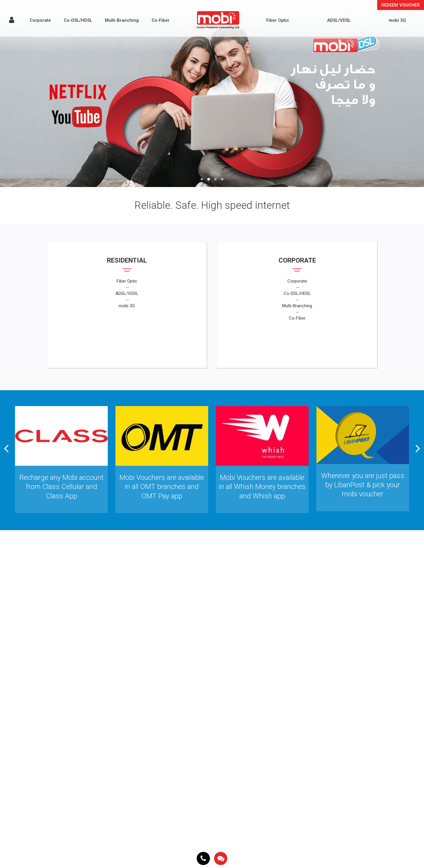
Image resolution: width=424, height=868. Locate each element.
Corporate (40, 20)
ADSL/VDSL (339, 20)
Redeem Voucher (401, 5)
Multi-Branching (122, 20)
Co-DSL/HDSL (78, 20)
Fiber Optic (278, 20)
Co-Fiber (161, 20)
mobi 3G (397, 20)
